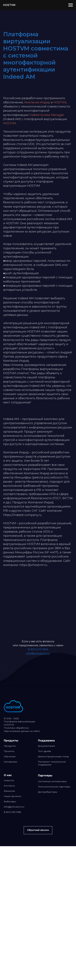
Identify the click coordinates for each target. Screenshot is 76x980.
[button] (38, 830)
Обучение (10, 756)
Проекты (9, 751)
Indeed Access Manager (47, 115)
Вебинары (10, 801)
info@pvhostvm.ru (38, 653)
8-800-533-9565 (38, 649)
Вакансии (9, 791)
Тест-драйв (44, 751)
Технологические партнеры (54, 787)
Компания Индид (37, 102)
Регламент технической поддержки (52, 763)
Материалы (10, 762)
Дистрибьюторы (48, 792)
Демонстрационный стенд (53, 756)
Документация (46, 746)
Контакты (9, 786)
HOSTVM (60, 102)
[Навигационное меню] (71, 5)
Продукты (10, 746)
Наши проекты (12, 796)
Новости (9, 780)
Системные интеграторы (52, 781)
